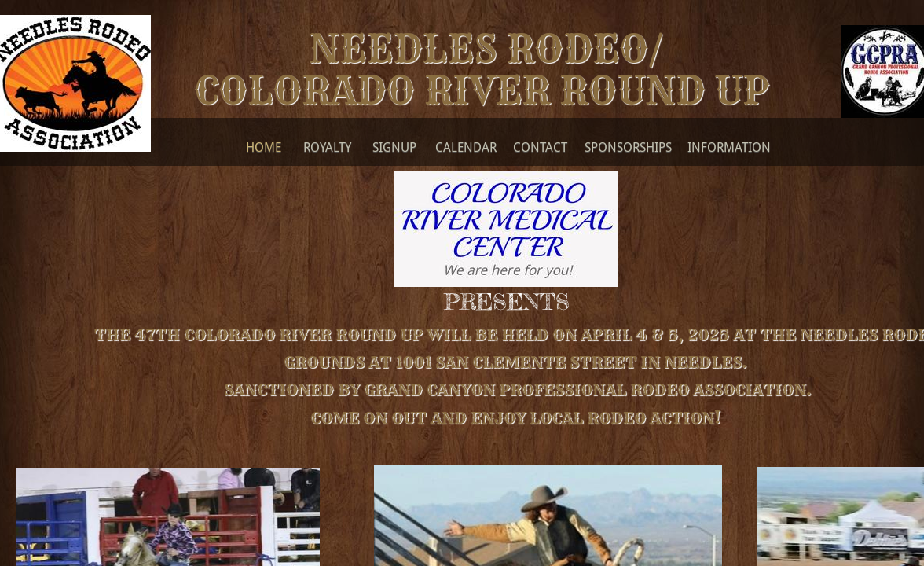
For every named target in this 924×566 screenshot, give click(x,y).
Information (729, 147)
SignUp (394, 147)
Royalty (327, 147)
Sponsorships (628, 147)
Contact (540, 147)
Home (264, 147)
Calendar (466, 147)
